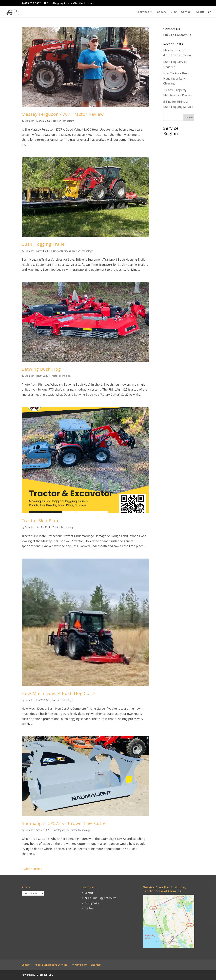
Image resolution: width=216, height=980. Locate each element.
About (200, 12)
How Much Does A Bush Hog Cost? (59, 693)
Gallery (162, 12)
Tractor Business (62, 251)
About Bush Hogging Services (100, 898)
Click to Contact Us (177, 35)
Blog (174, 12)
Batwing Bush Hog (41, 369)
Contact (186, 12)
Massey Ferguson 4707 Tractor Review (63, 114)
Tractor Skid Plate (41, 521)
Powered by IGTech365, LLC (37, 975)
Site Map (89, 908)
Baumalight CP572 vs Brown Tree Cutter (65, 823)
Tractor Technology (63, 121)
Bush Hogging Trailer (44, 244)
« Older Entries (32, 869)
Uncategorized (60, 830)
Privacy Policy (92, 903)
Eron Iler (29, 121)
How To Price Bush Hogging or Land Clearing (176, 78)
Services (144, 12)
